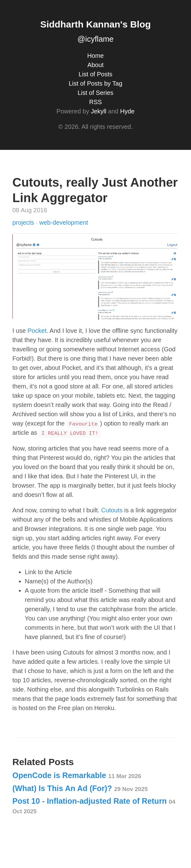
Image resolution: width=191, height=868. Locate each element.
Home (95, 56)
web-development (64, 222)
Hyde (127, 111)
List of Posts (95, 74)
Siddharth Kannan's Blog (95, 24)
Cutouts (112, 510)
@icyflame (95, 39)
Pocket (37, 331)
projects (24, 222)
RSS (95, 102)
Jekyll (98, 111)
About (95, 65)
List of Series (96, 93)
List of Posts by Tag (95, 83)
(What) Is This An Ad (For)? (80, 788)
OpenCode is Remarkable (77, 775)
